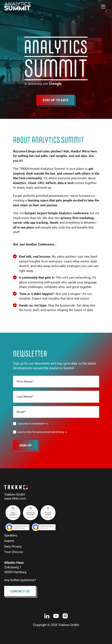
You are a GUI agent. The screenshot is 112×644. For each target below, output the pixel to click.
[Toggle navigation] (103, 6)
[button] (33, 423)
